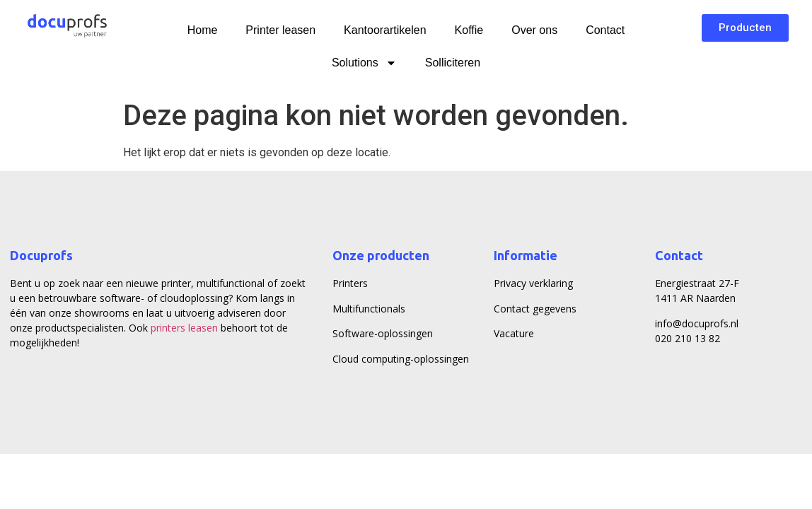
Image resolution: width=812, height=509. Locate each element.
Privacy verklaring (533, 283)
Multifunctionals (369, 309)
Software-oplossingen (383, 333)
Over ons (534, 30)
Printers (350, 283)
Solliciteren (453, 63)
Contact (605, 30)
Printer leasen (280, 30)
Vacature (514, 333)
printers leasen (184, 328)
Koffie (469, 30)
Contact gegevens (535, 309)
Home (203, 30)
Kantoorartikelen (385, 30)
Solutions (364, 63)
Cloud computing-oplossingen (401, 359)
